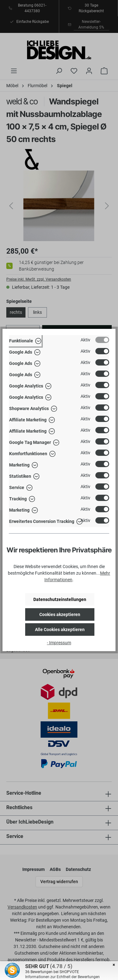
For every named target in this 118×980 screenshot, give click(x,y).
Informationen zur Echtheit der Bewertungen (62, 977)
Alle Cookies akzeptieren (60, 630)
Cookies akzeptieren (60, 614)
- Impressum (59, 643)
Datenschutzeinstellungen (60, 599)
